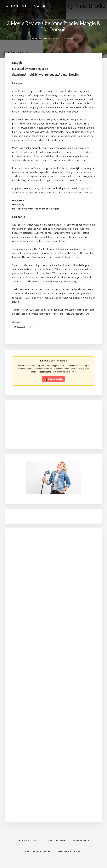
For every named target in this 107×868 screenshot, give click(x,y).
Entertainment (41, 39)
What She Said (26, 6)
